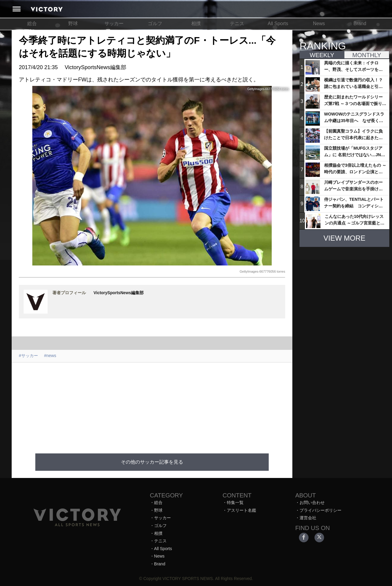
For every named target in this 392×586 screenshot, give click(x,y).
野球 (73, 23)
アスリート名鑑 (241, 510)
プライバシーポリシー (320, 510)
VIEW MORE (344, 238)
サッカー (114, 23)
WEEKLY (322, 55)
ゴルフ (155, 23)
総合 (32, 23)
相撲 (196, 23)
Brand (360, 23)
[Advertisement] (155, 404)
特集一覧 (235, 502)
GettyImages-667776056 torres (262, 271)
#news (50, 356)
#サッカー (28, 356)
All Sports (278, 23)
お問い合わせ (312, 502)
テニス (237, 23)
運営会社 (308, 518)
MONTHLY (367, 55)
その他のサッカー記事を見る (152, 462)
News (319, 23)
